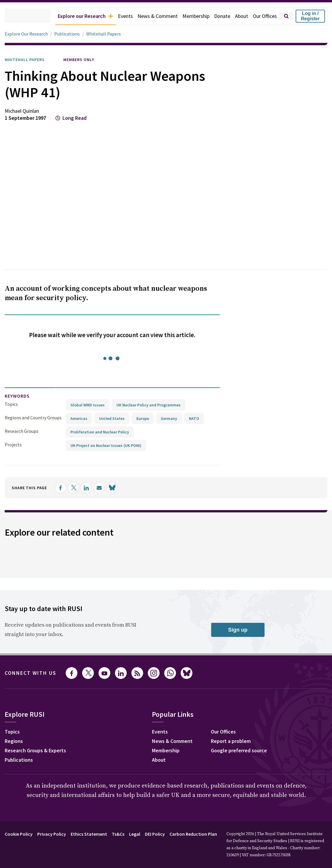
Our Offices (264, 16)
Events (116, 16)
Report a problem (236, 741)
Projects (13, 444)
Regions (15, 741)
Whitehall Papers (106, 34)
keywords (20, 396)
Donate (218, 16)
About (239, 16)
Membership (191, 16)
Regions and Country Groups (34, 417)
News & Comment (150, 16)
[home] (20, 16)
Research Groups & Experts (40, 751)
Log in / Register (310, 16)
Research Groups (23, 431)
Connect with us (34, 673)
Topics (11, 404)
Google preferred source (245, 751)
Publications (70, 34)
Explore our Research (72, 16)
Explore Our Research (28, 34)
